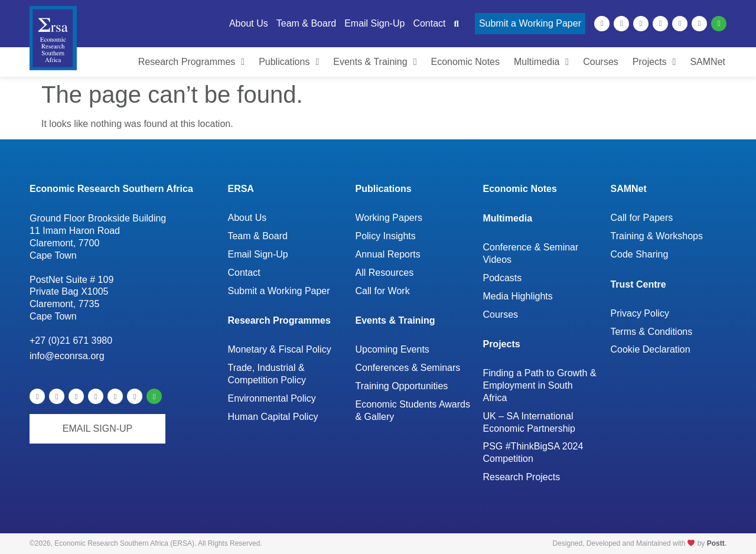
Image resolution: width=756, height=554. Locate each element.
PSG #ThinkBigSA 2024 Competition (533, 452)
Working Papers (389, 218)
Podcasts (502, 278)
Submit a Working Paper (278, 291)
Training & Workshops (656, 236)
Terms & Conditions (651, 332)
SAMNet (628, 189)
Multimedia (507, 218)
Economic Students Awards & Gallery (412, 410)
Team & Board (257, 236)
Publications (383, 189)
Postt (716, 543)
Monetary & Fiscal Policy (279, 349)
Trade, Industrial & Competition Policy (267, 374)
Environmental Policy (271, 398)
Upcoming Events (392, 349)
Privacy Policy (640, 313)
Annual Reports (387, 254)
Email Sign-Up (258, 254)
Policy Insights (385, 236)
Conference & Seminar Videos (530, 253)
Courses (500, 315)
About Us (247, 218)
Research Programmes (279, 320)
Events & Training (395, 320)
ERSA (240, 189)
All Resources (384, 273)
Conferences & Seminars (408, 368)
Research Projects (521, 477)
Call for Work (382, 291)
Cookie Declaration (650, 349)
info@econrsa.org (67, 356)
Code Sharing (639, 254)
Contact (244, 273)
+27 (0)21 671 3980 (71, 340)
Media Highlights (517, 296)
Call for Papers (641, 218)
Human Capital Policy (273, 417)
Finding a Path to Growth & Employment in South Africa (539, 385)
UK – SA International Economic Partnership (529, 422)
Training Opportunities (401, 386)
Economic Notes (519, 189)
